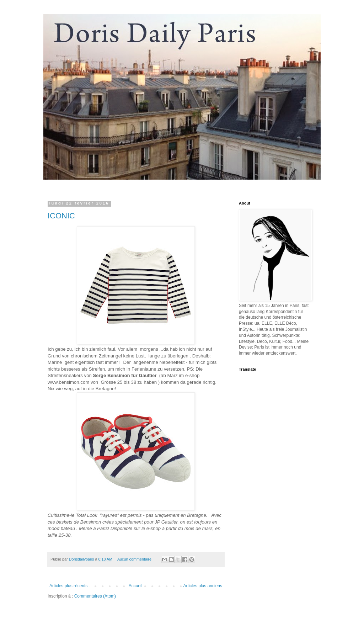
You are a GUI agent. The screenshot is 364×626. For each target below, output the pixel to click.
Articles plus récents (68, 586)
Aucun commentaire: (135, 559)
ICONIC (61, 216)
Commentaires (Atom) (95, 596)
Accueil (136, 586)
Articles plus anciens (203, 586)
